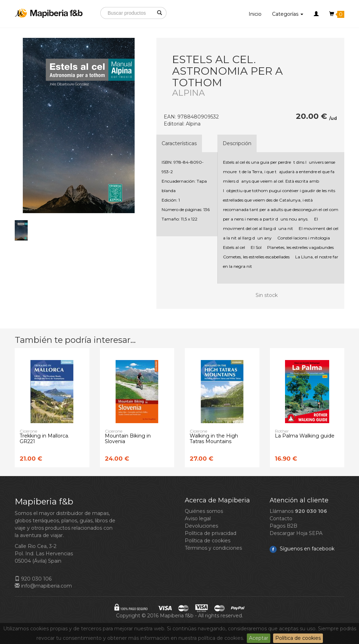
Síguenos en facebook (302, 549)
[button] (316, 14)
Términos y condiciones (213, 548)
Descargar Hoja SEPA (296, 533)
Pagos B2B (283, 526)
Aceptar (259, 638)
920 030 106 (33, 579)
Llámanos (298, 511)
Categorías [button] (288, 14)
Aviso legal (198, 518)
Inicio (255, 14)
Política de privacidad (211, 533)
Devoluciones (201, 526)
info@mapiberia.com (43, 586)
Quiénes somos (204, 511)
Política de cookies (298, 638)
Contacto (281, 518)
